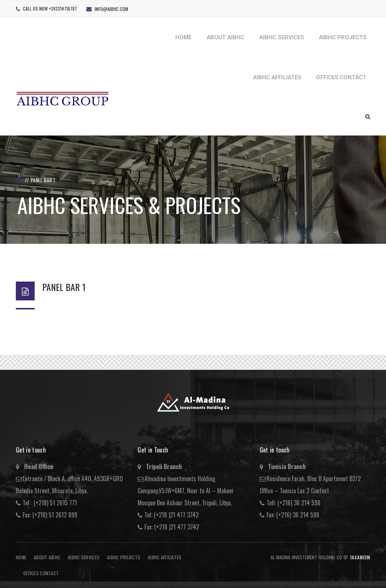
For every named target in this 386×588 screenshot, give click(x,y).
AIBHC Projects (124, 557)
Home (21, 557)
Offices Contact (41, 573)
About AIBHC (47, 557)
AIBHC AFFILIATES (165, 557)
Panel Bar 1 (64, 287)
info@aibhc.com (111, 9)
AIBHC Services (84, 557)
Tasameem (360, 557)
